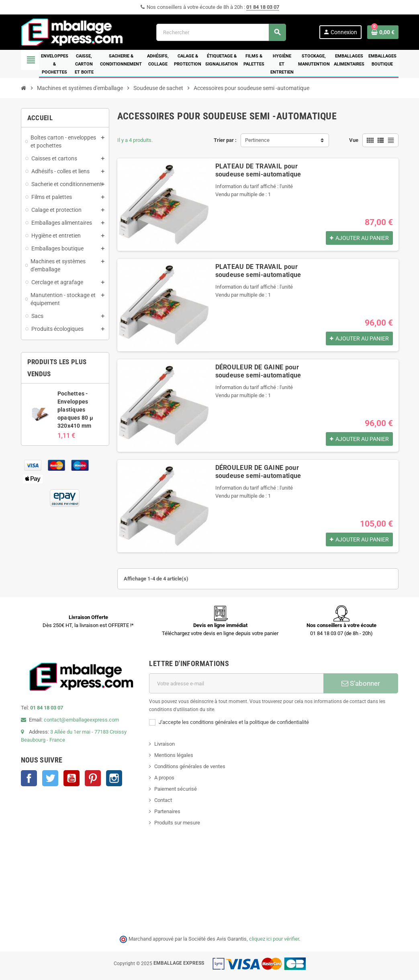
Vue (354, 140)
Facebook (29, 778)
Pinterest (93, 778)
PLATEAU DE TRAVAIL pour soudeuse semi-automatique (258, 170)
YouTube (72, 778)
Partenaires (167, 811)
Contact (163, 800)
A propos (164, 778)
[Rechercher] (221, 32)
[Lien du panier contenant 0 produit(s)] (383, 32)
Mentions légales (174, 755)
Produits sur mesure (177, 823)
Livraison (165, 744)
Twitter (50, 778)
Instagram (114, 778)
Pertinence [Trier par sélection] (257, 140)
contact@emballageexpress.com (81, 720)
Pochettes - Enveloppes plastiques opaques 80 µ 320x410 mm (75, 410)
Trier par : (225, 140)
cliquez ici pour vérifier (274, 939)
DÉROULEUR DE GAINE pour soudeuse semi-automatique (258, 371)
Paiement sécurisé (176, 789)
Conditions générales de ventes (190, 766)
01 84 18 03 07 (263, 7)
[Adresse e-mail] (236, 683)
